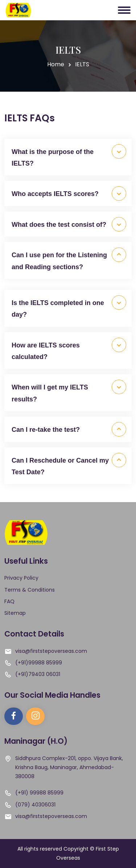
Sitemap (15, 613)
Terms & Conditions (30, 590)
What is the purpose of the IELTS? (69, 156)
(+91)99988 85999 (39, 663)
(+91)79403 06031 (38, 674)
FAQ (9, 601)
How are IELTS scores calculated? (69, 349)
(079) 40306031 (35, 805)
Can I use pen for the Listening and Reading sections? (69, 259)
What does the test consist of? (69, 224)
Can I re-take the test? (69, 429)
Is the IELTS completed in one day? (69, 307)
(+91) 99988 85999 (39, 793)
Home (56, 64)
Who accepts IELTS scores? (69, 193)
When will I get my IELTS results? (69, 391)
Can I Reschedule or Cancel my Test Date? (69, 464)
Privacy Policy (21, 578)
